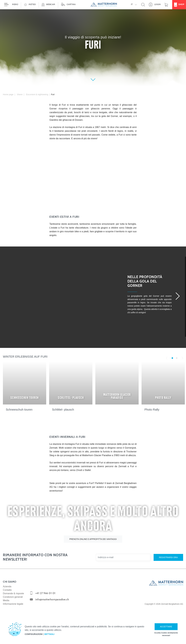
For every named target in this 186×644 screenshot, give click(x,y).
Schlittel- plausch (63, 410)
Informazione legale (13, 604)
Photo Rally (152, 410)
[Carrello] (166, 5)
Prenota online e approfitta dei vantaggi (93, 539)
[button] (30, 5)
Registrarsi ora (168, 557)
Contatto (7, 590)
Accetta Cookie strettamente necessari (166, 634)
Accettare (166, 627)
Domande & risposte (13, 593)
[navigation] (93, 5)
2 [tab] (177, 358)
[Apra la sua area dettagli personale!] (155, 5)
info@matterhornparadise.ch (52, 600)
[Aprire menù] (10, 5)
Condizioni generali (13, 597)
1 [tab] (172, 358)
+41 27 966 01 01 (45, 593)
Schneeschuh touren (19, 410)
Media (6, 600)
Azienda (7, 586)
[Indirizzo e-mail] (123, 557)
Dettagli (49, 634)
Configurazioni (34, 634)
